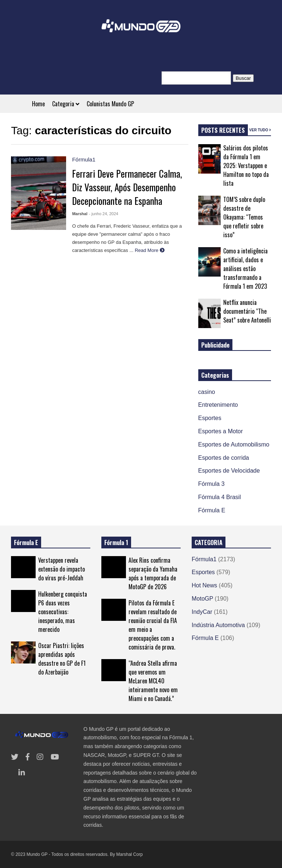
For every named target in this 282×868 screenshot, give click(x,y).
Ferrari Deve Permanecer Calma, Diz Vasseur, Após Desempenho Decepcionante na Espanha (127, 187)
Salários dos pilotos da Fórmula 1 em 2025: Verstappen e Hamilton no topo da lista (246, 166)
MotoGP (202, 599)
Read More (150, 250)
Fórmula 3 (211, 484)
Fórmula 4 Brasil (220, 497)
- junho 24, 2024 (104, 214)
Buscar (243, 78)
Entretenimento (218, 405)
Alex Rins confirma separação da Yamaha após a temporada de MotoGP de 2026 (153, 573)
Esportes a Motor (221, 431)
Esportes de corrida (224, 458)
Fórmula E (212, 510)
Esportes (210, 418)
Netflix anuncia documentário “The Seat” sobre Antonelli (247, 311)
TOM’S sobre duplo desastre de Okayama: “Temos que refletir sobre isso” (244, 217)
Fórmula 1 (116, 542)
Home (38, 104)
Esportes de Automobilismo (234, 444)
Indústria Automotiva (218, 625)
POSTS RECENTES (223, 130)
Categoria (66, 104)
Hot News (204, 585)
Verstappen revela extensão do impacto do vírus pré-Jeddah (62, 569)
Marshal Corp (130, 854)
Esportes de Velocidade (229, 471)
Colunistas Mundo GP (110, 104)
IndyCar (202, 612)
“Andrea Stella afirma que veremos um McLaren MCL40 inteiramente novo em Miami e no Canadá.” (153, 681)
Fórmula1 (84, 159)
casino (207, 392)
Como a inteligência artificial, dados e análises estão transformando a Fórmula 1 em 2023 (245, 268)
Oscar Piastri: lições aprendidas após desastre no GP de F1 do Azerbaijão (62, 659)
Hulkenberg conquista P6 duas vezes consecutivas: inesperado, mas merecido (63, 612)
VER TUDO (260, 130)
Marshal (80, 214)
